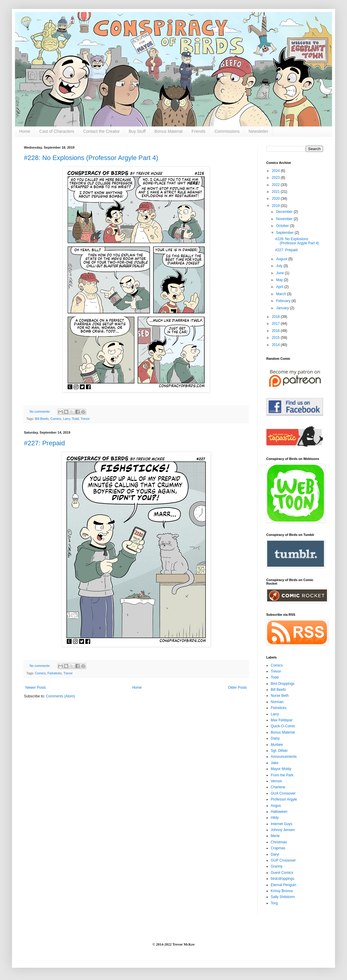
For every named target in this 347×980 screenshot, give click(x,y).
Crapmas (278, 848)
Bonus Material (169, 131)
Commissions (227, 131)
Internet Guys (281, 824)
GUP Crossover (283, 860)
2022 (276, 185)
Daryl (275, 854)
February (284, 301)
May (280, 280)
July (280, 266)
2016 (276, 331)
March (282, 294)
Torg (274, 903)
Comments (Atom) (60, 696)
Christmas (279, 842)
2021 (276, 192)
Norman (277, 702)
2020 (276, 199)
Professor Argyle (284, 799)
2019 (276, 206)
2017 (276, 324)
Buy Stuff (137, 131)
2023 (276, 178)
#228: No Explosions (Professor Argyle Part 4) (91, 158)
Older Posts (237, 688)
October (283, 226)
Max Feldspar (282, 720)
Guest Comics (282, 873)
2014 (276, 345)
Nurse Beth (280, 696)
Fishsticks (55, 673)
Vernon (276, 781)
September (285, 233)
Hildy (275, 818)
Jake (274, 763)
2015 (276, 338)
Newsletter (258, 131)
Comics (56, 419)
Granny (277, 866)
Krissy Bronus (282, 891)
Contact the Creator (101, 131)
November (285, 219)
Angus (276, 806)
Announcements (284, 757)
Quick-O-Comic (283, 726)
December (285, 212)
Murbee (277, 745)
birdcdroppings (283, 879)
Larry (66, 419)
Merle (275, 836)
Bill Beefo (42, 419)
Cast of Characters (57, 131)
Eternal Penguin (283, 885)
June (280, 273)
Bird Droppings (283, 684)
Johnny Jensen (283, 830)
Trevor (85, 419)
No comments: (41, 411)
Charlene (278, 787)
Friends (198, 131)
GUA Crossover (283, 793)
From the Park (282, 775)
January (283, 308)
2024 (276, 171)
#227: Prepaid (44, 443)
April (280, 287)
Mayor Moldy (281, 769)
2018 (276, 317)
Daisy (275, 738)
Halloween (279, 812)
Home (25, 131)
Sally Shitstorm (283, 897)
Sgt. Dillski (279, 751)
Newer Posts (36, 688)
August (282, 259)
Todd (75, 419)
